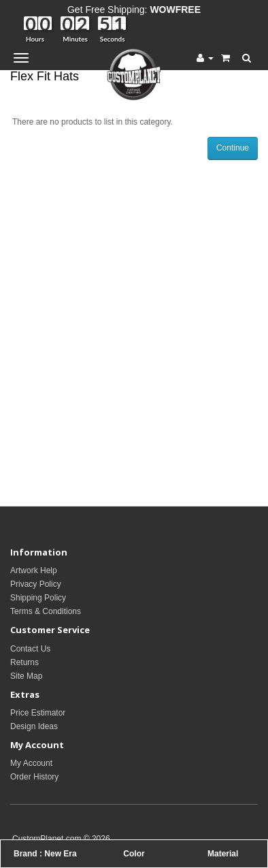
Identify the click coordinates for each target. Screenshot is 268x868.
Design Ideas (34, 726)
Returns (24, 662)
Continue (233, 148)
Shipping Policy (38, 598)
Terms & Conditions (46, 611)
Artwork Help (34, 570)
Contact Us (30, 649)
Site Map (26, 676)
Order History (34, 777)
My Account (31, 763)
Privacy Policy (36, 584)
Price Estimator (38, 713)
